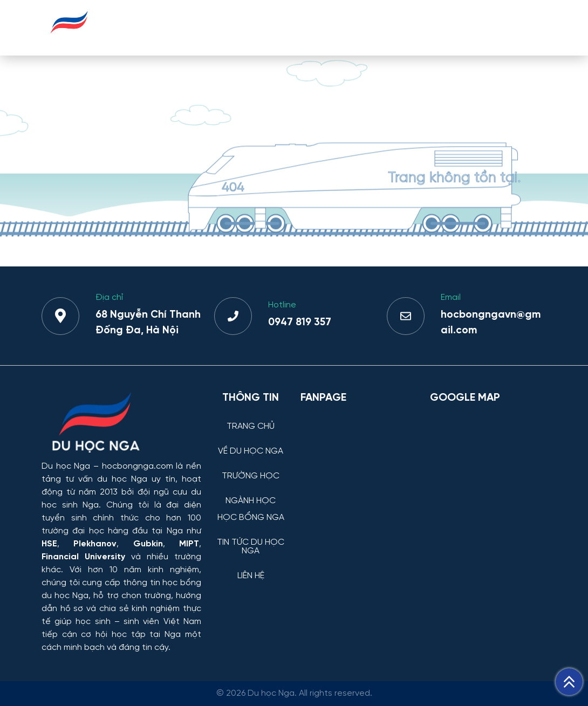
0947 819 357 (300, 323)
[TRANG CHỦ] (251, 418)
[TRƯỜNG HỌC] (251, 468)
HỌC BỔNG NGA (388, 27)
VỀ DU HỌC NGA (208, 27)
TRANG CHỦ (148, 27)
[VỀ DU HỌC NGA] (251, 443)
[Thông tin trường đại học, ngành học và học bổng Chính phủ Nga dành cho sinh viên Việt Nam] (121, 423)
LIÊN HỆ (525, 27)
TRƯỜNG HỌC (269, 27)
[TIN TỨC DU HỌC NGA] (251, 534)
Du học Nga (66, 466)
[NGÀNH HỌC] (251, 493)
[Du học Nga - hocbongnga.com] (69, 40)
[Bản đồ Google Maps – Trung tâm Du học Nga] (488, 468)
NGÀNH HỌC (326, 27)
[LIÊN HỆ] (251, 568)
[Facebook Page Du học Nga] (359, 468)
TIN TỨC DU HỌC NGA (466, 27)
